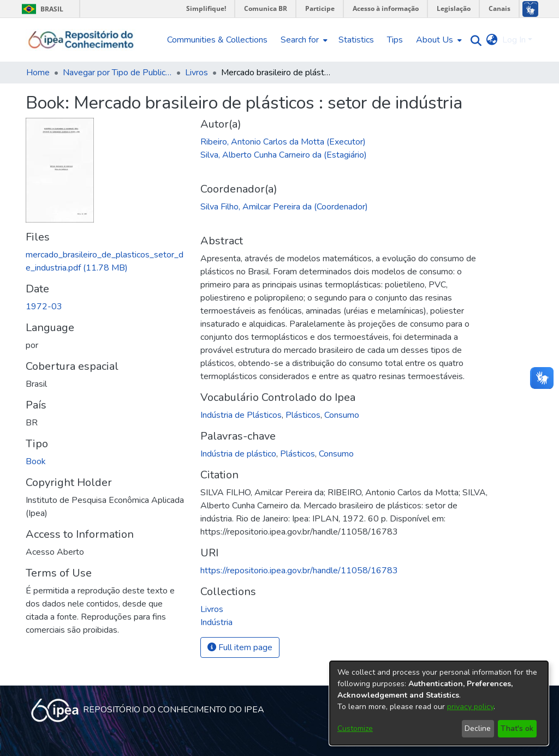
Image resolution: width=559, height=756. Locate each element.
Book (36, 461)
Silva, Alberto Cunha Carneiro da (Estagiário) (284, 155)
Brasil (41, 9)
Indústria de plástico (238, 454)
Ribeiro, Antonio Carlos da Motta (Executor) (283, 142)
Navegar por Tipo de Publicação (117, 73)
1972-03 (44, 307)
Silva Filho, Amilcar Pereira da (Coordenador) (284, 207)
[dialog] (439, 703)
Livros (197, 73)
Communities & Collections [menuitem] (217, 40)
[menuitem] (303, 40)
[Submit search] (474, 40)
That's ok (517, 728)
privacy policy (470, 707)
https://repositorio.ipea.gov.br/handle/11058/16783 (299, 571)
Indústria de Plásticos (241, 415)
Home (38, 73)
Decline (478, 728)
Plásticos (303, 415)
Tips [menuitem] (395, 40)
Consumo (342, 415)
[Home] (81, 40)
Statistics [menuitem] (356, 40)
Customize (355, 728)
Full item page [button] (240, 647)
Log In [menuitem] (514, 40)
